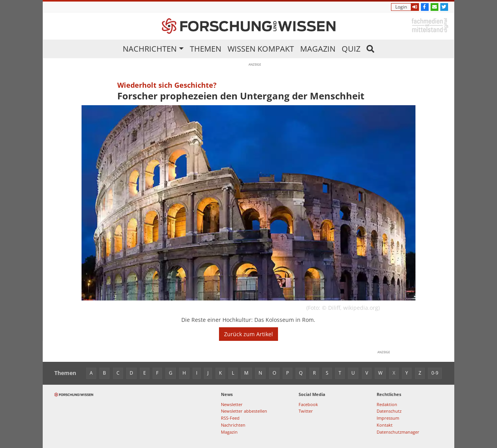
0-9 (435, 373)
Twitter (306, 411)
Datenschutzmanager (398, 432)
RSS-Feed (230, 418)
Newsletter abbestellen (244, 411)
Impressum (388, 418)
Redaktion (387, 404)
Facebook (308, 404)
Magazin (318, 49)
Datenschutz (389, 411)
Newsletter (232, 404)
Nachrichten (150, 49)
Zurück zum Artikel (248, 334)
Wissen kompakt (261, 49)
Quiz (351, 49)
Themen (206, 49)
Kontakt (385, 425)
